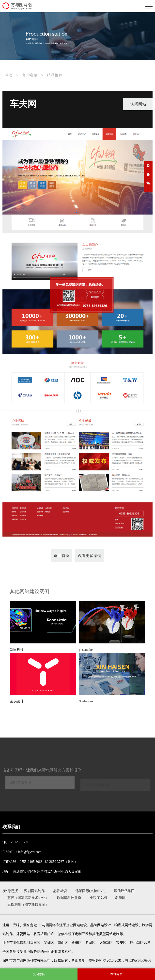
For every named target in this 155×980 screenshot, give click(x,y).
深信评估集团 (124, 891)
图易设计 (17, 701)
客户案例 (30, 75)
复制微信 (39, 974)
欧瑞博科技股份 (69, 898)
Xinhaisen (86, 701)
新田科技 (17, 650)
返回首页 (62, 556)
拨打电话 (116, 974)
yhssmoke (86, 650)
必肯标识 (60, 891)
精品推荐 (55, 75)
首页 (9, 75)
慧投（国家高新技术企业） (28, 898)
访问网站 (138, 104)
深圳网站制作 (34, 891)
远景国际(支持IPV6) (90, 891)
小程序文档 (98, 898)
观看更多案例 (90, 556)
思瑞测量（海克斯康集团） (28, 905)
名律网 (120, 898)
